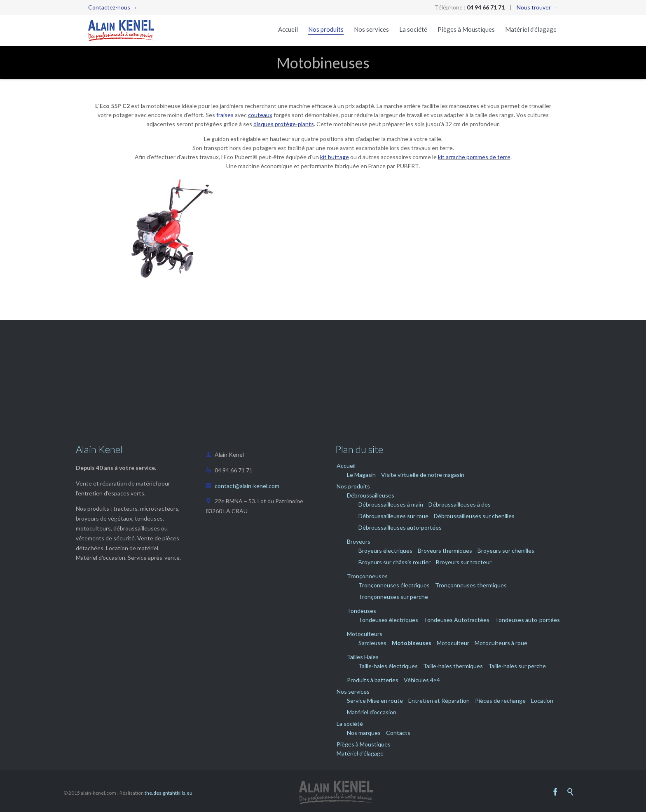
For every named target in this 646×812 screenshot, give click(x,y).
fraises (225, 115)
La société (350, 724)
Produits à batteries (373, 680)
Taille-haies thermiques (453, 666)
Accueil (346, 466)
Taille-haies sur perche (517, 666)
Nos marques (364, 733)
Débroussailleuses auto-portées (400, 527)
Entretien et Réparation (439, 701)
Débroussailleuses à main (391, 504)
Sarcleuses (372, 643)
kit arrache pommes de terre (474, 157)
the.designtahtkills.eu (169, 793)
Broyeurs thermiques (445, 550)
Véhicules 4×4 (422, 680)
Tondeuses (362, 611)
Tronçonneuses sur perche (393, 597)
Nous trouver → (537, 7)
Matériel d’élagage (360, 753)
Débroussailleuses (371, 495)
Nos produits (353, 486)
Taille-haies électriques (388, 666)
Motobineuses (412, 643)
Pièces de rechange (500, 701)
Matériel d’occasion (372, 712)
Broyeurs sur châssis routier (394, 562)
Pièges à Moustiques (364, 744)
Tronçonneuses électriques (394, 585)
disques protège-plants (284, 124)
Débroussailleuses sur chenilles (474, 516)
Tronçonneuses (367, 576)
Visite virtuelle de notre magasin (423, 475)
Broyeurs (359, 541)
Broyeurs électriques (385, 550)
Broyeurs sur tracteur (464, 562)
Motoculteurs (365, 634)
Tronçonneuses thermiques (471, 585)
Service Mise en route (375, 701)
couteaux (260, 115)
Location (542, 701)
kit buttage (335, 157)
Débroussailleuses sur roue (393, 516)
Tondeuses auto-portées (527, 620)
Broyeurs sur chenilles (506, 550)
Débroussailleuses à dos (460, 504)
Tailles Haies (363, 657)
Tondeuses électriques (388, 620)
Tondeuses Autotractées (456, 620)
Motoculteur (453, 643)
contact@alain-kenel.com (242, 486)
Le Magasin (361, 475)
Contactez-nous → (113, 7)
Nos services (353, 691)
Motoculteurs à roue (501, 643)
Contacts (398, 733)
